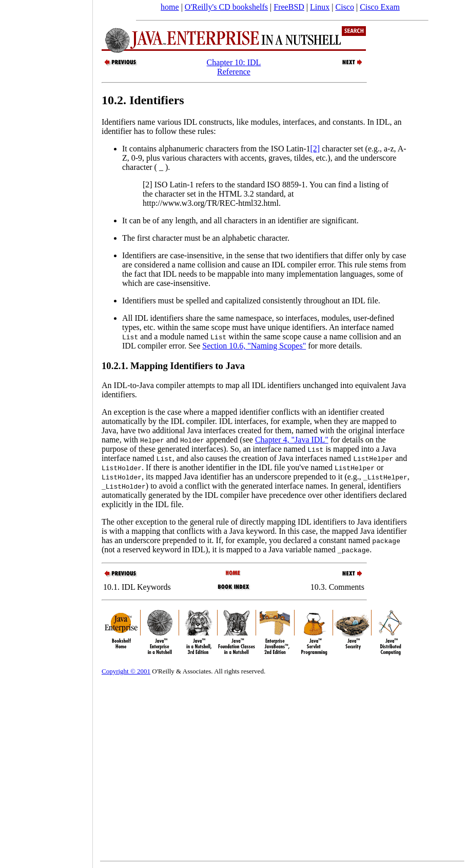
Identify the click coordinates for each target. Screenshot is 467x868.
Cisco (344, 7)
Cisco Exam (380, 7)
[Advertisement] (46, 431)
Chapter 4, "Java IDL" (292, 440)
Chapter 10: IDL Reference (234, 67)
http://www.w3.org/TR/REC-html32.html (211, 203)
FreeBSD (289, 7)
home (170, 7)
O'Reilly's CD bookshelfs (226, 7)
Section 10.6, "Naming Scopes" (254, 346)
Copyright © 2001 (126, 671)
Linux (320, 7)
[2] (315, 149)
